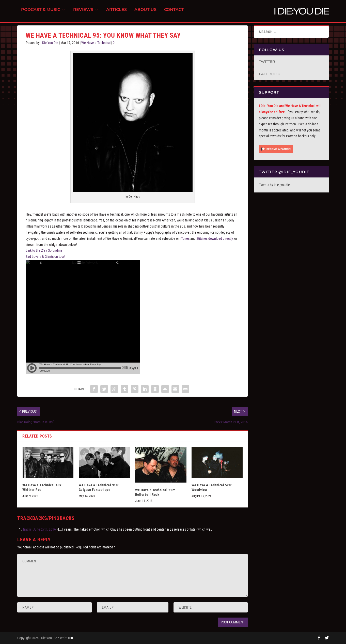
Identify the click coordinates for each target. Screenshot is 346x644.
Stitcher (202, 238)
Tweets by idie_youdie (274, 185)
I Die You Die (49, 43)
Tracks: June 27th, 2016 (39, 529)
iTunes (185, 238)
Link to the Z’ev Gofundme (44, 250)
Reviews (83, 13)
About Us (145, 13)
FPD (70, 638)
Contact (174, 13)
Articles (116, 13)
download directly (221, 238)
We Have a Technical (96, 43)
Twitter (267, 62)
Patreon (290, 124)
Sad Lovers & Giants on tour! (45, 257)
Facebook (269, 74)
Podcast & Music (41, 13)
